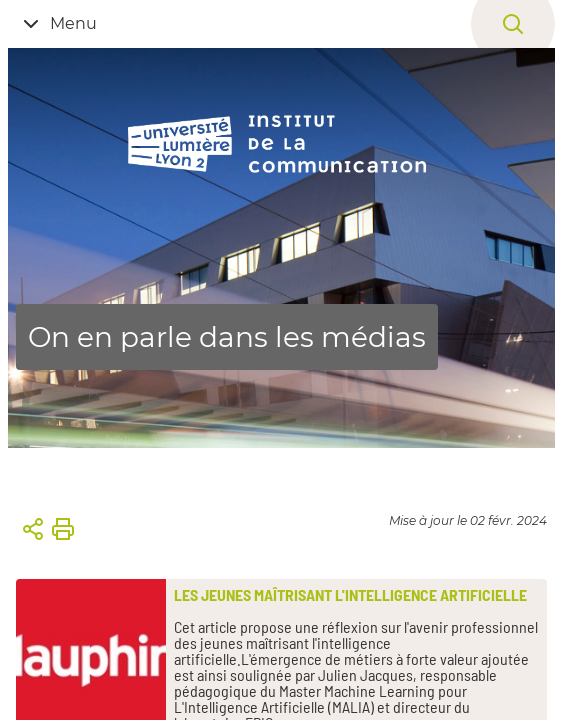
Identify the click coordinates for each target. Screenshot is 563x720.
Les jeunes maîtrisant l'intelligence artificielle (350, 595)
